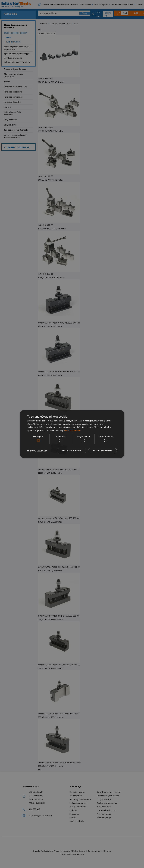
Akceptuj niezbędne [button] (69, 451)
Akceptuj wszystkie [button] (102, 451)
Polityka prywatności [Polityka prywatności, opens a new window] (73, 430)
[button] (37, 451)
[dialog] (72, 434)
